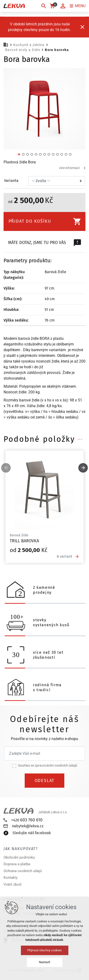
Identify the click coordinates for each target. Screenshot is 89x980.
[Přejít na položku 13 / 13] (70, 154)
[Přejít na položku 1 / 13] (19, 154)
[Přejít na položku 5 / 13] (36, 154)
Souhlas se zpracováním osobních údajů (48, 765)
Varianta (11, 181)
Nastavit (44, 962)
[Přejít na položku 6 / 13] (40, 154)
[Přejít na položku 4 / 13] (32, 154)
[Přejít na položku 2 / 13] (23, 154)
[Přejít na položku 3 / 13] (28, 154)
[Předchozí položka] (6, 468)
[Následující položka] (83, 468)
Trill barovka (24, 541)
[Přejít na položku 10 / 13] (57, 154)
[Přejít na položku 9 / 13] (53, 154)
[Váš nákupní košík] (53, 6)
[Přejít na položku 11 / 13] (62, 154)
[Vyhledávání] (44, 6)
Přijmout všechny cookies (44, 950)
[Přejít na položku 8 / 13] (49, 154)
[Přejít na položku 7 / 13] (45, 154)
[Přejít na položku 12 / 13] (66, 154)
